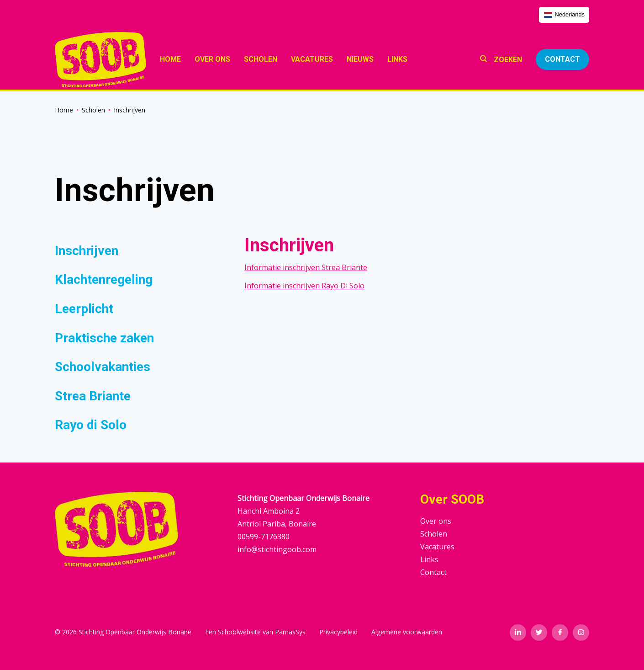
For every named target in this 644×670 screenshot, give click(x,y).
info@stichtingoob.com (277, 549)
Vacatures (437, 547)
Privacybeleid (338, 632)
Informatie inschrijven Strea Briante (306, 267)
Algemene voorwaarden (407, 632)
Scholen (93, 110)
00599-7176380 (264, 537)
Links (429, 559)
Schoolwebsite (239, 632)
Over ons (436, 521)
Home (64, 110)
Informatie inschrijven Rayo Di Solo (304, 286)
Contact (562, 59)
